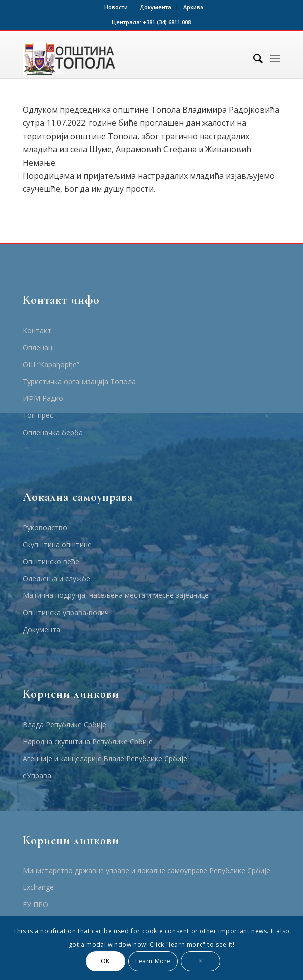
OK (105, 961)
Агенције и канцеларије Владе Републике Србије (105, 758)
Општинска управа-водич (66, 613)
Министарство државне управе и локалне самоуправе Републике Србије (147, 870)
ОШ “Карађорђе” (51, 364)
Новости (116, 7)
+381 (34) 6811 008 (167, 22)
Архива (193, 7)
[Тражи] (253, 58)
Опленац (38, 347)
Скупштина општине (57, 544)
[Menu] (275, 58)
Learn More (153, 961)
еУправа (37, 775)
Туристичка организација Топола (79, 381)
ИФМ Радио (43, 398)
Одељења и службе (56, 578)
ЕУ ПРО (36, 905)
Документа (155, 7)
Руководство (45, 528)
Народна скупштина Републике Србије (88, 741)
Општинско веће (51, 561)
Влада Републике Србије (65, 725)
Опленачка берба (53, 433)
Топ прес (38, 415)
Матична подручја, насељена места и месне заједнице (116, 595)
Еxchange (38, 887)
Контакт (37, 331)
